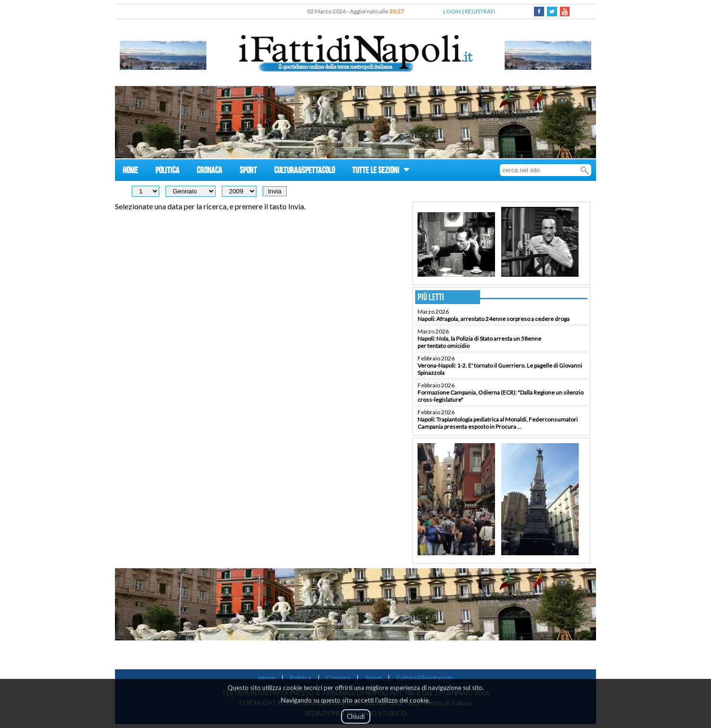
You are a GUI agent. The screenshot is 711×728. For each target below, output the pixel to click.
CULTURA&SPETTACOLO (305, 172)
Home (267, 678)
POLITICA (167, 172)
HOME (130, 172)
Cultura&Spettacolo (425, 678)
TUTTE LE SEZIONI (381, 172)
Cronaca (338, 678)
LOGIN (452, 11)
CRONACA (209, 172)
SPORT (248, 172)
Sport (373, 678)
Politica (301, 678)
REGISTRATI (480, 11)
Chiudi (356, 716)
